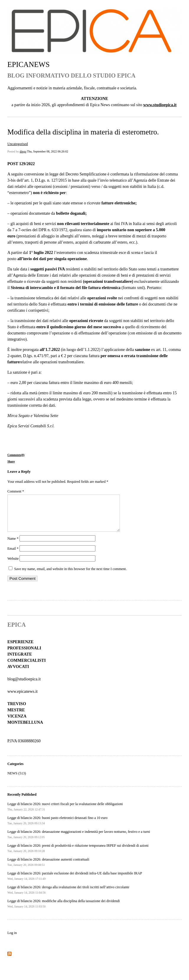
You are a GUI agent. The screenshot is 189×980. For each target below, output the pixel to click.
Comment (16, 491)
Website (13, 566)
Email (13, 556)
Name (13, 546)
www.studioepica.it (160, 105)
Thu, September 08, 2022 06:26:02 (47, 151)
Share (11, 461)
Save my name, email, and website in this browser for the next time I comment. (70, 576)
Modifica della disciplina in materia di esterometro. (83, 132)
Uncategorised (18, 144)
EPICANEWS (28, 64)
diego (23, 151)
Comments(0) (16, 455)
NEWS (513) (17, 780)
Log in (12, 940)
